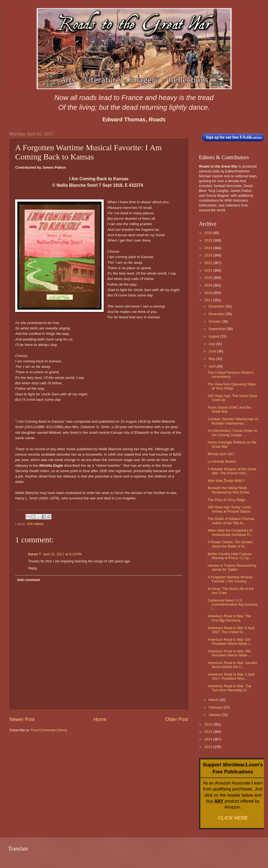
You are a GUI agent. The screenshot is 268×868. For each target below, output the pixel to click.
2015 (209, 732)
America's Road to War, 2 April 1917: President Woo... (231, 676)
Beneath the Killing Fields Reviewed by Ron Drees (228, 490)
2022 (209, 263)
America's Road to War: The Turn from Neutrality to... (229, 688)
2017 (209, 300)
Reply (33, 568)
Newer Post (22, 719)
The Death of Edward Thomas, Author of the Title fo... (231, 521)
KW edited (35, 524)
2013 (209, 747)
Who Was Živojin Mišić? (226, 481)
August (214, 336)
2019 (209, 285)
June (213, 351)
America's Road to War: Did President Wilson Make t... (230, 642)
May (212, 359)
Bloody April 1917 (221, 454)
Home (100, 719)
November (217, 314)
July (212, 344)
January (215, 715)
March (214, 700)
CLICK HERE (233, 818)
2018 (209, 293)
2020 (209, 278)
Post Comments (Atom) (49, 730)
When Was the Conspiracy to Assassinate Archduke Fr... (230, 532)
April (212, 366)
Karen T (35, 554)
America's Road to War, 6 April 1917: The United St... (231, 630)
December (217, 306)
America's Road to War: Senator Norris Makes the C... (233, 665)
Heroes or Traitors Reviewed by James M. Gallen (232, 567)
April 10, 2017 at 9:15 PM (62, 554)
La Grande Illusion (222, 461)
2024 (209, 248)
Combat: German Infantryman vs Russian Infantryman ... (233, 421)
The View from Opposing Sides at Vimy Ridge (232, 386)
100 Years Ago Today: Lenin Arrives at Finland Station (229, 509)
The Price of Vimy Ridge (226, 500)
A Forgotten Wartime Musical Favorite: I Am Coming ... (230, 579)
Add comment (28, 580)
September (218, 329)
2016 (209, 724)
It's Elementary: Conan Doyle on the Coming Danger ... (233, 433)
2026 (209, 233)
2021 (209, 270)
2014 (209, 739)
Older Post (177, 719)
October (215, 321)
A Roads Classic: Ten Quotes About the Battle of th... (230, 544)
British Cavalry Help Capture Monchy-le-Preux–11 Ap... (230, 556)
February (216, 707)
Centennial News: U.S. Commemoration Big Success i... (233, 605)
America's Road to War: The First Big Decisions (229, 618)
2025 (209, 240)
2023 (209, 255)
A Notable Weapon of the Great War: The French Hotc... (232, 471)
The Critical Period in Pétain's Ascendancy (230, 375)
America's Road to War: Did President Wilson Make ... (229, 653)
